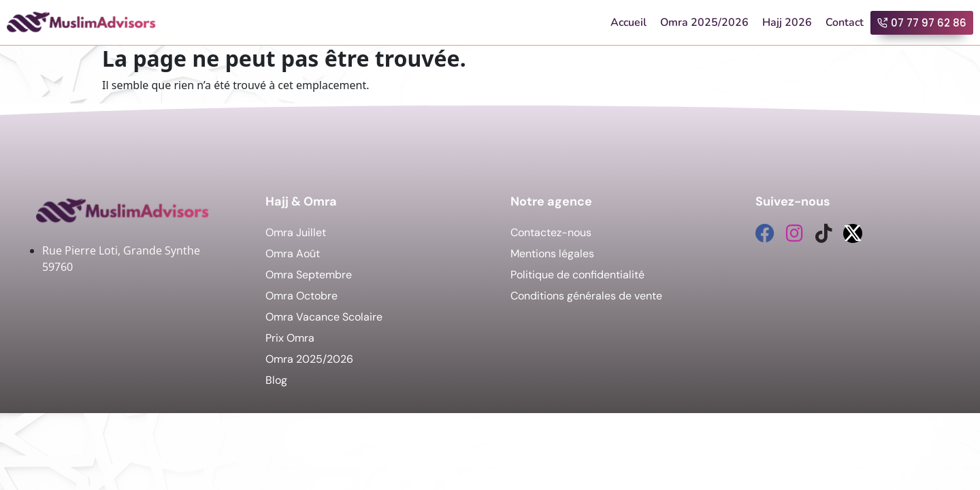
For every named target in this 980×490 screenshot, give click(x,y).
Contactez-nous (551, 232)
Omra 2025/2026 (704, 22)
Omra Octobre (301, 296)
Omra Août (293, 254)
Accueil (628, 22)
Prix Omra (290, 338)
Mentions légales (552, 254)
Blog (276, 380)
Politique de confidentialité (577, 275)
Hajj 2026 (787, 22)
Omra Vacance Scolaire (324, 317)
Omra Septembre (309, 275)
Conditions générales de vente (586, 296)
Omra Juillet (296, 232)
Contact (845, 22)
